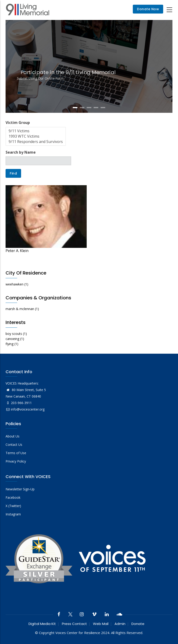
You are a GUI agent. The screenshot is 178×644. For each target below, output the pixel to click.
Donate (138, 624)
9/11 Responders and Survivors (36, 142)
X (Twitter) (13, 506)
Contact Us (14, 445)
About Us (13, 436)
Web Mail (101, 624)
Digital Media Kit (42, 624)
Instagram (13, 514)
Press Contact (74, 624)
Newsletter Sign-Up (20, 489)
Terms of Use (16, 453)
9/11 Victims (36, 131)
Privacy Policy (16, 461)
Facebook (13, 497)
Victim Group (18, 123)
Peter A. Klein (17, 251)
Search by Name (21, 152)
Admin (120, 624)
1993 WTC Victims (36, 136)
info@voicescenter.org (25, 409)
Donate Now (148, 9)
